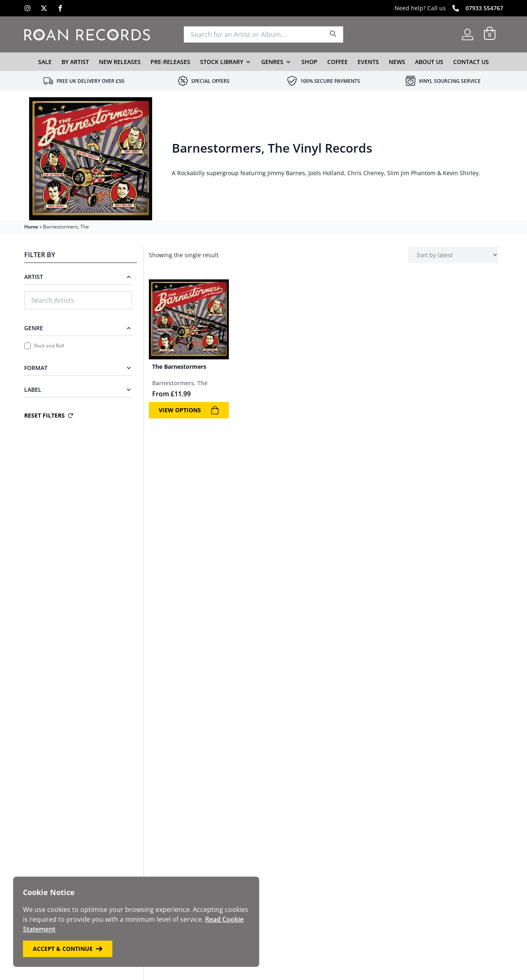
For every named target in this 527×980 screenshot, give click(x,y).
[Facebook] (60, 8)
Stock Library (222, 62)
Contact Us (471, 62)
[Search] (333, 34)
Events (368, 62)
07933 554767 (484, 8)
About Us (429, 62)
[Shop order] (453, 255)
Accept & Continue (68, 949)
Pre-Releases (170, 62)
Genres (272, 62)
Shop (309, 62)
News (397, 62)
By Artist (75, 62)
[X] (44, 8)
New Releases (120, 62)
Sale (45, 62)
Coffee (338, 62)
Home (31, 227)
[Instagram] (27, 8)
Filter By (40, 255)
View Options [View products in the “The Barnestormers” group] (189, 410)
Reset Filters (49, 415)
